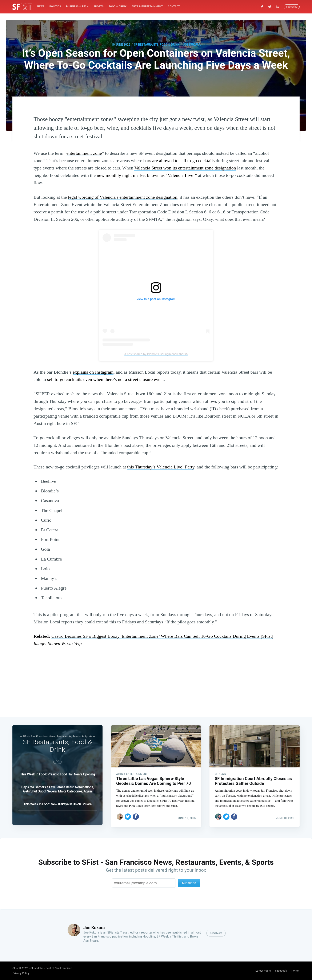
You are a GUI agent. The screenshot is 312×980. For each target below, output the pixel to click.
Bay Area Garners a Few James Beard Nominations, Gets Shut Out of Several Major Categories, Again (57, 788)
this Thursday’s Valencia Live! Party (161, 467)
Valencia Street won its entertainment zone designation (185, 168)
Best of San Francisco (59, 968)
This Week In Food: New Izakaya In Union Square (57, 802)
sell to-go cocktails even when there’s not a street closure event (106, 379)
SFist (15, 968)
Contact (174, 7)
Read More (216, 933)
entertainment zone (84, 153)
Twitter (295, 971)
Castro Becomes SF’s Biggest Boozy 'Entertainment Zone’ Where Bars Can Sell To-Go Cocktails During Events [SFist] (162, 636)
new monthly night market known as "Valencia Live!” (147, 175)
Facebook (281, 971)
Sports (99, 7)
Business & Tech (77, 7)
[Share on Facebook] (136, 815)
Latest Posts (263, 971)
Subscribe (292, 7)
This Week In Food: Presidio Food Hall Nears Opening (58, 773)
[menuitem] (41, 7)
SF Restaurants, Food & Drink (157, 45)
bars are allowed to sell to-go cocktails (179, 161)
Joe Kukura (192, 45)
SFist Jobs (37, 968)
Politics (55, 7)
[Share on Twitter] (128, 815)
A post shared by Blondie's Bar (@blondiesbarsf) (156, 354)
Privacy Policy (21, 973)
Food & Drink (118, 7)
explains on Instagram (93, 372)
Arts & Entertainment (147, 7)
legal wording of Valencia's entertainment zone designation (123, 197)
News (41, 7)
